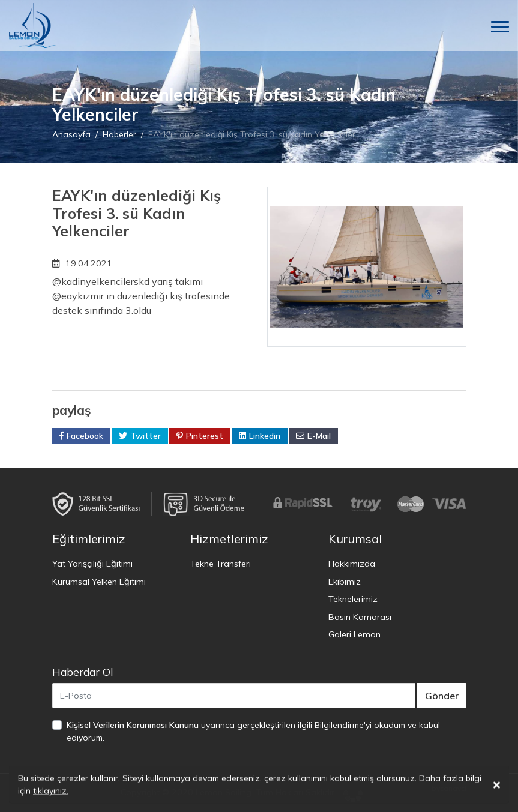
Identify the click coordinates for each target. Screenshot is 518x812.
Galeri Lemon (354, 634)
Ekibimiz (345, 582)
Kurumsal (355, 539)
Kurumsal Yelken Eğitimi (99, 582)
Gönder (442, 696)
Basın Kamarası (360, 617)
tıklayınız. (51, 792)
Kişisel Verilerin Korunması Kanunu (133, 725)
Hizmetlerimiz (229, 539)
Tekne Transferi (221, 564)
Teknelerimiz (353, 599)
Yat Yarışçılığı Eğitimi (92, 564)
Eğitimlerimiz (89, 539)
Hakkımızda (352, 564)
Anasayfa (71, 134)
